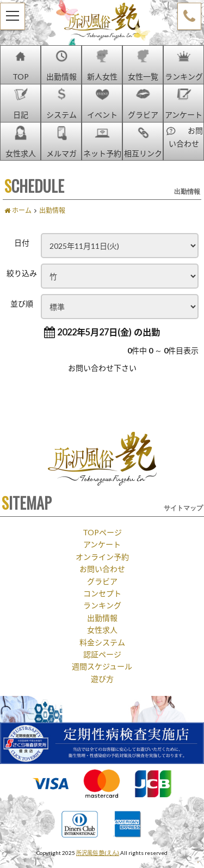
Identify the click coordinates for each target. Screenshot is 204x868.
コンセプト (102, 593)
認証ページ (102, 654)
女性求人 (102, 629)
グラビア (102, 581)
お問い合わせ (102, 569)
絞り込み (22, 273)
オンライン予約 (102, 557)
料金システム (102, 642)
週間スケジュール (102, 666)
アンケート (102, 544)
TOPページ (102, 532)
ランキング (102, 605)
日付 (22, 242)
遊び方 (102, 678)
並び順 (22, 303)
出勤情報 (102, 618)
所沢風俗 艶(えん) (98, 852)
